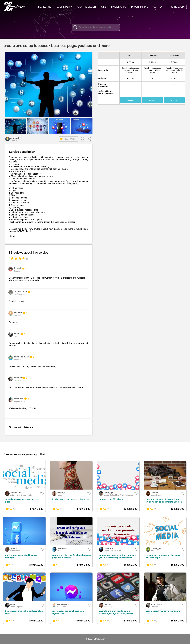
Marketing (45, 7)
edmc (13, 604)
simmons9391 (64, 604)
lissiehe (155, 493)
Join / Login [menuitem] (178, 7)
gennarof (15, 138)
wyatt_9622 (156, 604)
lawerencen (63, 549)
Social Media (64, 7)
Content (159, 7)
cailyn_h (61, 493)
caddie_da (156, 549)
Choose (130, 100)
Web (104, 7)
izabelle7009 (16, 493)
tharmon (108, 604)
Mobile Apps (119, 7)
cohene (14, 549)
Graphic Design (87, 7)
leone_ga (108, 493)
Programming (140, 7)
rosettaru (108, 549)
